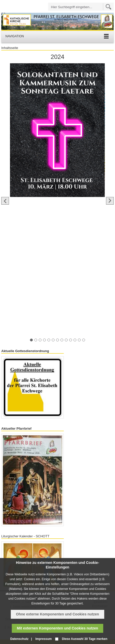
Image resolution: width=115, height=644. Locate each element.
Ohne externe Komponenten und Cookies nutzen (57, 614)
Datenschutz (19, 639)
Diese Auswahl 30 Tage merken (85, 639)
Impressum (44, 639)
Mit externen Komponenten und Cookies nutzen (57, 628)
